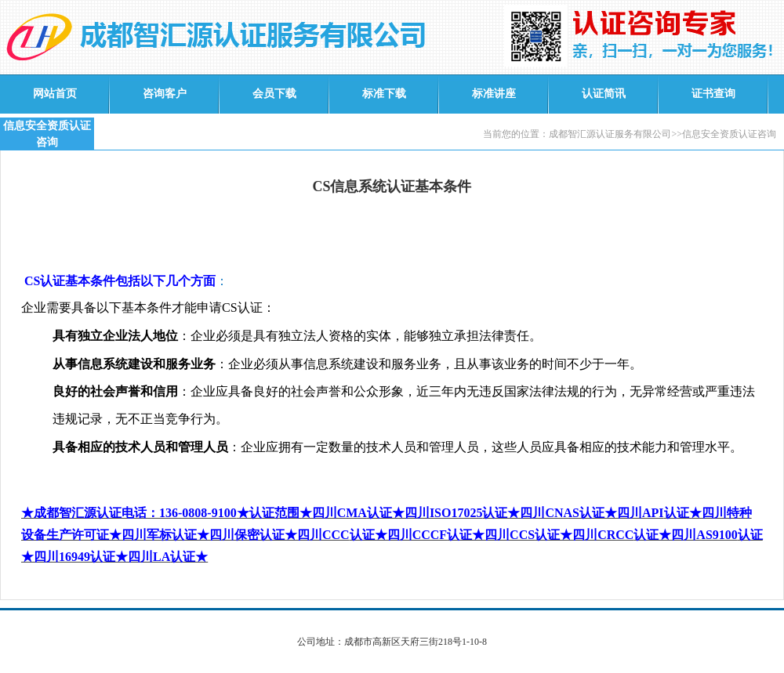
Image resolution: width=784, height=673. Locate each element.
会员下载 (274, 94)
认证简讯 (604, 94)
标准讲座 (494, 94)
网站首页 (55, 94)
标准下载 (384, 94)
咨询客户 (165, 94)
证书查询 (713, 94)
